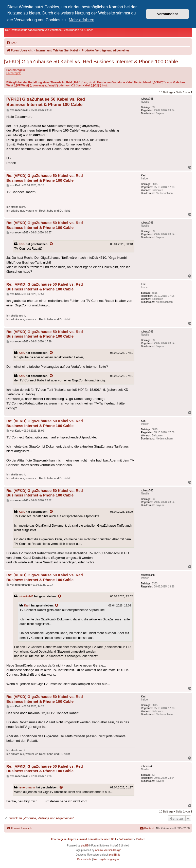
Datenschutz (126, 839)
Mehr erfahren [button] (82, 20)
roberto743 (26, 596)
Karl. (22, 244)
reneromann (27, 787)
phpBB (85, 846)
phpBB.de (115, 855)
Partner (140, 839)
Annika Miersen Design (108, 850)
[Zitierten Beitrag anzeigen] (51, 244)
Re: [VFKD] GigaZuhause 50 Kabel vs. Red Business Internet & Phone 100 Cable (45, 178)
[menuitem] (11, 43)
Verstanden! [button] (168, 14)
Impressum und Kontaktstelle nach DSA (92, 839)
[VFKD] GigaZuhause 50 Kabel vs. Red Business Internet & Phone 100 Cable (91, 62)
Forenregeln (14, 73)
